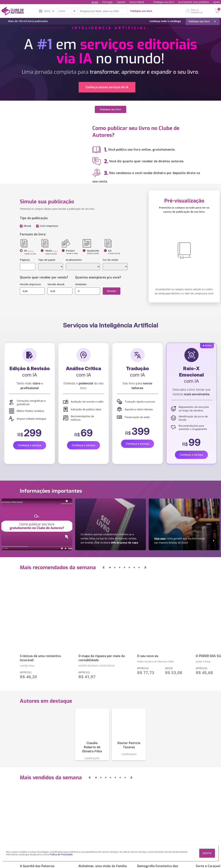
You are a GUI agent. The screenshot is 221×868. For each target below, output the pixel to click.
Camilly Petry (27, 666)
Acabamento (74, 260)
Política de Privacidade (61, 854)
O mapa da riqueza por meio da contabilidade (102, 658)
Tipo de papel (47, 260)
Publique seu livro (164, 2)
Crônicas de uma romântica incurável (40, 658)
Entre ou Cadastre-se (197, 11)
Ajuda (216, 2)
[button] (103, 567)
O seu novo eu (148, 656)
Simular (112, 291)
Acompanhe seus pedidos (194, 2)
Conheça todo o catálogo (165, 21)
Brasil (95, 2)
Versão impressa (30, 284)
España (121, 2)
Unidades (81, 284)
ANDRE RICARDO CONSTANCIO (97, 666)
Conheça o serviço (30, 445)
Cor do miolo (110, 260)
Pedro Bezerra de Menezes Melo (156, 661)
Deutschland (137, 2)
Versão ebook (56, 284)
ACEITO (207, 853)
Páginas (25, 260)
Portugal (107, 2)
